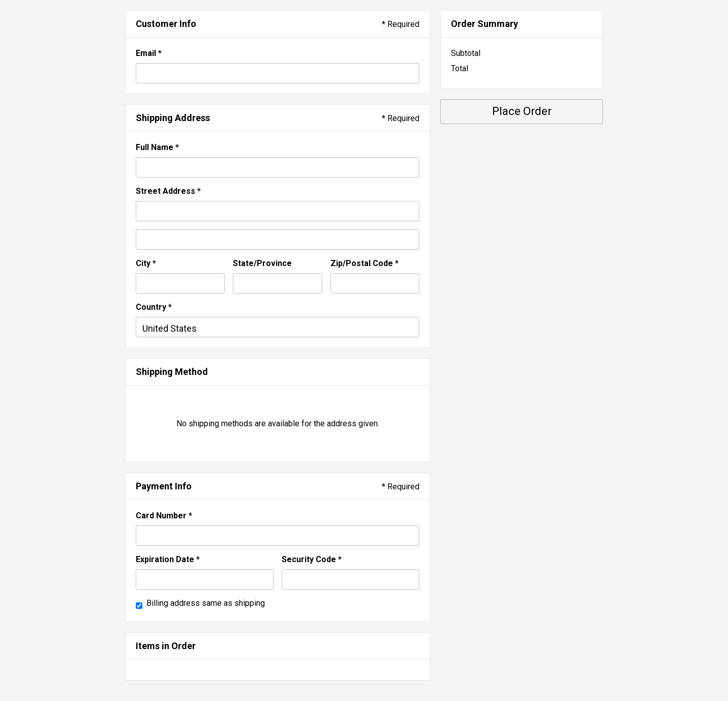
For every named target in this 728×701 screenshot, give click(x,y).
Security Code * (312, 559)
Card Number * (164, 516)
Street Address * (168, 191)
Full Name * (157, 147)
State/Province (262, 263)
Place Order (522, 111)
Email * (149, 53)
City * (146, 263)
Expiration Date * (168, 559)
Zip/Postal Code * (365, 263)
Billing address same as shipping (206, 603)
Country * (154, 307)
